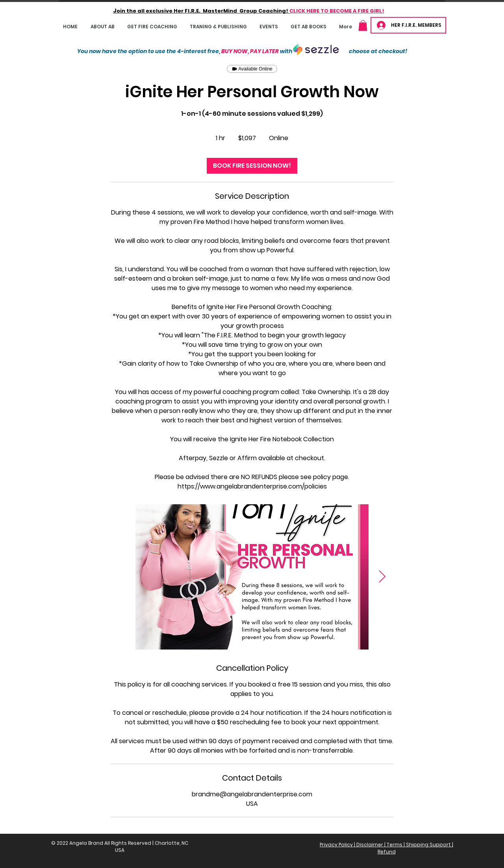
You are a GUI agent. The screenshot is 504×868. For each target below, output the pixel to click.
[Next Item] (382, 577)
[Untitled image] (252, 577)
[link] (252, 166)
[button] (152, 27)
